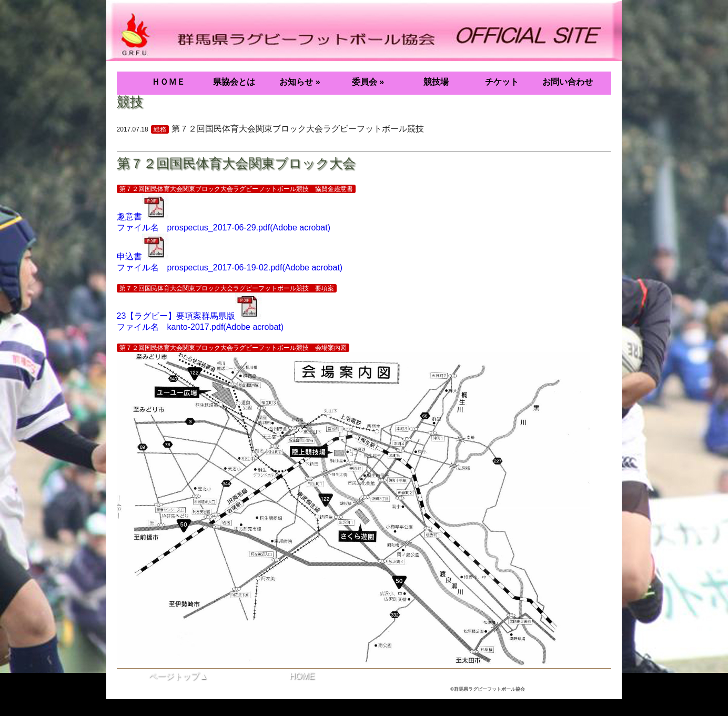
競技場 (436, 82)
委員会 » (368, 82)
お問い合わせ (568, 82)
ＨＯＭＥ (168, 82)
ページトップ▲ (178, 676)
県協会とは (234, 82)
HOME (302, 676)
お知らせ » (300, 82)
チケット (502, 82)
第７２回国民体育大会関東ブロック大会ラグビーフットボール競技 (298, 129)
